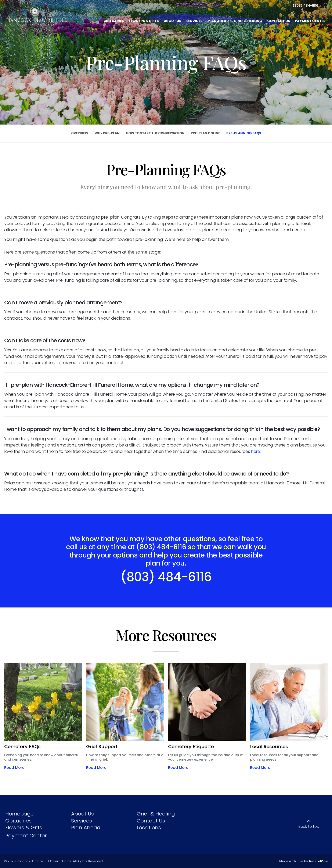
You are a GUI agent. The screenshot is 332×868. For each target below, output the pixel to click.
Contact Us (151, 821)
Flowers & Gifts (24, 827)
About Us (82, 814)
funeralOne (318, 861)
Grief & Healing (156, 814)
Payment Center (26, 835)
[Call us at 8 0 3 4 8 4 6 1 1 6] (305, 6)
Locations (149, 827)
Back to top (309, 826)
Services (82, 821)
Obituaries (18, 821)
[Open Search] (326, 6)
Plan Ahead (86, 827)
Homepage (19, 814)
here (255, 451)
